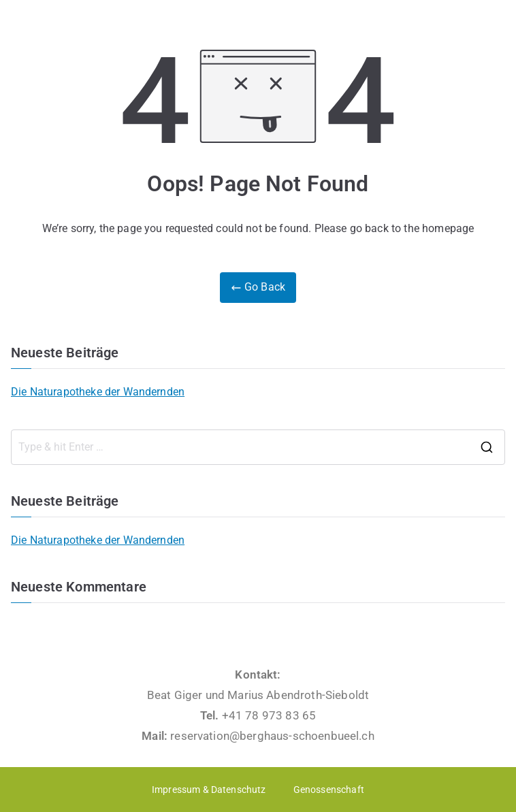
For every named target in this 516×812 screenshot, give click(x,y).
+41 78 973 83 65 (269, 715)
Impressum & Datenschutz (209, 790)
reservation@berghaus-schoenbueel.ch (272, 736)
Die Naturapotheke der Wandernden (98, 392)
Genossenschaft (329, 790)
